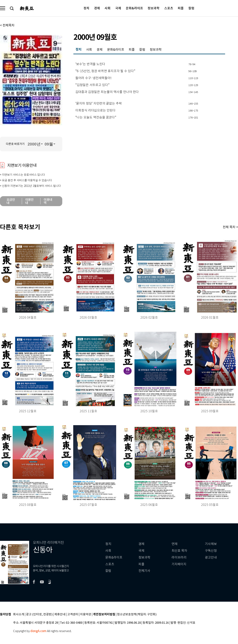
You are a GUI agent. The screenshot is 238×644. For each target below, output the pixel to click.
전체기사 (144, 571)
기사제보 (211, 544)
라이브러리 (179, 557)
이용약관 (86, 614)
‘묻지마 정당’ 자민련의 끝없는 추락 (99, 104)
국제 (118, 8)
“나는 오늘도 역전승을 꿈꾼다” (96, 117)
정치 (86, 8)
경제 (97, 8)
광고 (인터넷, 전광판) (39, 614)
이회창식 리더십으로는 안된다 (95, 111)
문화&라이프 (134, 8)
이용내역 (48, 201)
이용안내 (29, 201)
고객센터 (73, 614)
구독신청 (211, 551)
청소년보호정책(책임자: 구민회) (137, 614)
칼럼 (191, 8)
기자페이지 (179, 564)
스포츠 (169, 8)
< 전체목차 (7, 25)
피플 (181, 8)
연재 (175, 544)
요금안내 (11, 201)
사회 (107, 8)
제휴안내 (60, 614)
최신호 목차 (179, 551)
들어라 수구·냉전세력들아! (93, 78)
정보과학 (154, 8)
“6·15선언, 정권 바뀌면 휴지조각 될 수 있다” (105, 71)
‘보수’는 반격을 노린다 (90, 64)
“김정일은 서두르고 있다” (92, 85)
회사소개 (19, 614)
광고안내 (211, 557)
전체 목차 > (230, 227)
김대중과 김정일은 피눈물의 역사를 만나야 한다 (107, 92)
